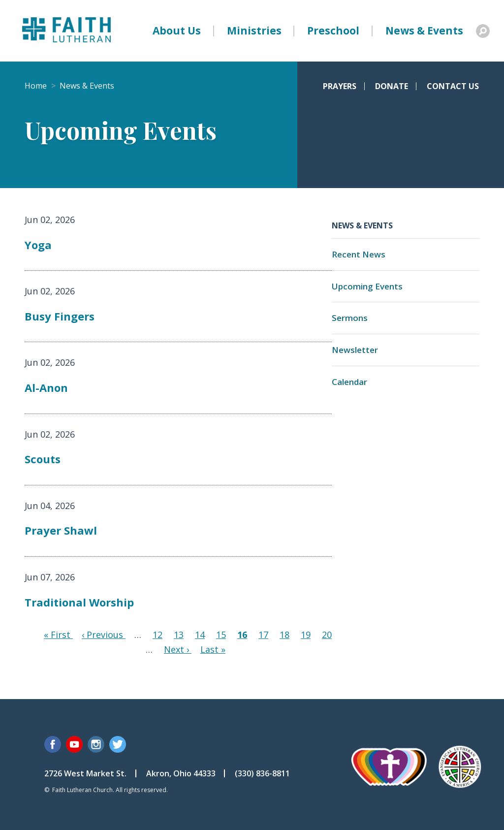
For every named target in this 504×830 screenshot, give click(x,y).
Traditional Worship (79, 602)
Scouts (43, 459)
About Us (177, 31)
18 (284, 635)
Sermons (350, 318)
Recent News (359, 254)
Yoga (38, 245)
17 (263, 635)
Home (36, 86)
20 (327, 635)
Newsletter (355, 350)
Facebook (53, 744)
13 (179, 635)
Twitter (118, 744)
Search (483, 31)
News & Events (424, 31)
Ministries (254, 31)
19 (306, 635)
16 (242, 635)
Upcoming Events (367, 286)
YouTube (74, 744)
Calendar (349, 382)
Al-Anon (46, 387)
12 (157, 635)
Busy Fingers (60, 316)
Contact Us (453, 86)
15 (221, 635)
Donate (392, 86)
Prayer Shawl (61, 530)
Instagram (96, 744)
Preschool (333, 31)
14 (200, 635)
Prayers (340, 86)
